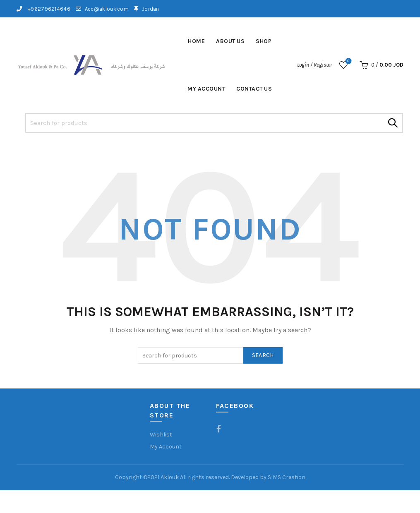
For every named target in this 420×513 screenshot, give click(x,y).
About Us (230, 41)
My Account (166, 447)
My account (206, 89)
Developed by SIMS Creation (268, 477)
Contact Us (254, 89)
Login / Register (314, 65)
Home (196, 41)
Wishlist (347, 61)
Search (393, 123)
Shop (264, 41)
